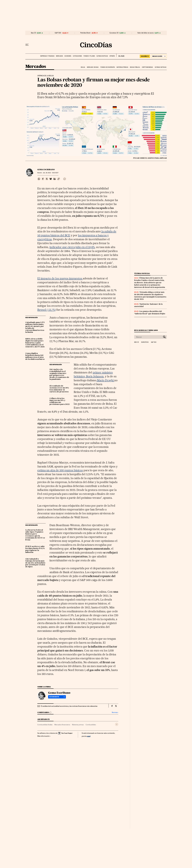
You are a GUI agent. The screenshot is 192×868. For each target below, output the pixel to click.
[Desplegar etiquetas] (117, 724)
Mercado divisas (93, 67)
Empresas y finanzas (47, 56)
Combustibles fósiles (45, 725)
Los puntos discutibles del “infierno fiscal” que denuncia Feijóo (150, 312)
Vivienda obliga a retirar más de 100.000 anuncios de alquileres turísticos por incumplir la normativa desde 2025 (150, 296)
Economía (68, 56)
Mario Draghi (105, 380)
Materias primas (122, 67)
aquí (89, 736)
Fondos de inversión (108, 67)
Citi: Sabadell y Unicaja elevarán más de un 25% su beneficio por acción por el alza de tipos (35, 563)
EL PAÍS (120, 55)
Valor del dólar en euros (146, 33)
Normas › (115, 712)
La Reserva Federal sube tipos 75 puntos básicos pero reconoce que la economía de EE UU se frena (35, 535)
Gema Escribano (46, 170)
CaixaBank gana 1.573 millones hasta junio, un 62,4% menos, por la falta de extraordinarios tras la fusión (35, 327)
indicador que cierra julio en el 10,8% (72, 247)
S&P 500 (58, 33)
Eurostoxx (145, 342)
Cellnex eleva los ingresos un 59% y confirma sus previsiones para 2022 (60, 401)
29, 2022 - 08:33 (51, 173)
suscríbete (145, 56)
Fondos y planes (89, 56)
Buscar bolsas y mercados (146, 330)
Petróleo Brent (85, 33)
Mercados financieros (62, 725)
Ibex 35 (33, 33)
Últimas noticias (102, 56)
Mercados (59, 56)
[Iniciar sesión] (159, 56)
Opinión (112, 56)
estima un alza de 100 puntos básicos (60, 470)
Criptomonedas (147, 67)
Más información (44, 736)
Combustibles (91, 725)
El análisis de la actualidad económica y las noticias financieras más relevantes (69, 706)
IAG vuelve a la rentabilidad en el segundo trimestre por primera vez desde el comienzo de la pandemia (59, 374)
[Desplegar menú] (27, 45)
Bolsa (83, 67)
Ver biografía (57, 697)
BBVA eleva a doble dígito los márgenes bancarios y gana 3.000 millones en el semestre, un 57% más (35, 343)
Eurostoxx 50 (114, 33)
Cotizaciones (77, 56)
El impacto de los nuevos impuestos (60, 278)
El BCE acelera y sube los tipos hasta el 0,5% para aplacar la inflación (35, 549)
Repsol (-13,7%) (47, 310)
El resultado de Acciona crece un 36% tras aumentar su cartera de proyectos (59, 389)
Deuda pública (135, 67)
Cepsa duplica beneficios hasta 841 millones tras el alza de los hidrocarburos (35, 356)
